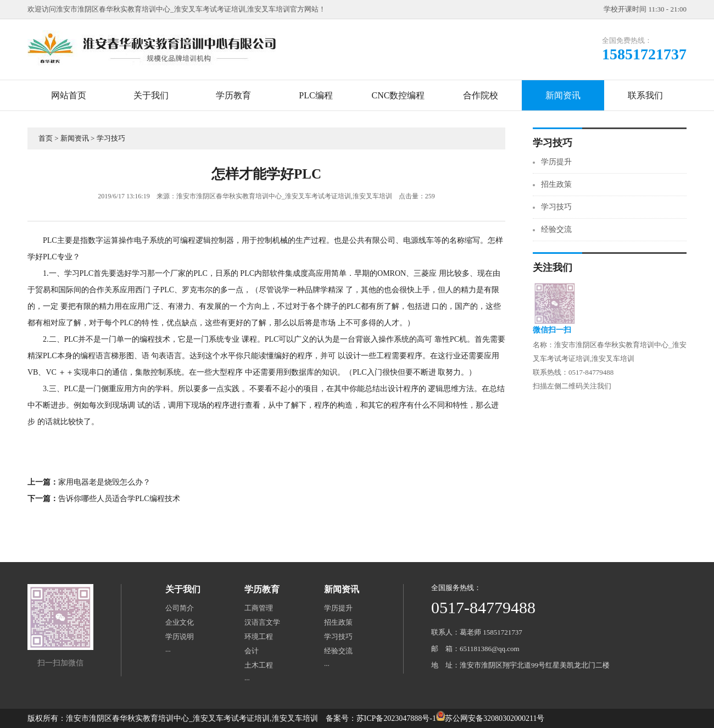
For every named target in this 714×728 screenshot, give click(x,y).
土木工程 (259, 665)
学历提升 (556, 162)
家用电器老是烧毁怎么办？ (104, 482)
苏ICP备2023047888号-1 (396, 718)
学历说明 (180, 637)
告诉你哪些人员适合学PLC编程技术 (119, 499)
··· (168, 651)
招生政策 (556, 184)
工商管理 (259, 608)
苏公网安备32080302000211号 (495, 718)
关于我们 (151, 95)
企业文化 (180, 622)
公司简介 (180, 608)
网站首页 (69, 95)
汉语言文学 (262, 622)
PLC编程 (316, 95)
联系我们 (645, 95)
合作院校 (481, 95)
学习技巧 (111, 138)
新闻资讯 (563, 95)
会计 (252, 651)
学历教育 (233, 95)
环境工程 (259, 637)
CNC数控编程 (398, 95)
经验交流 (556, 229)
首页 (46, 138)
